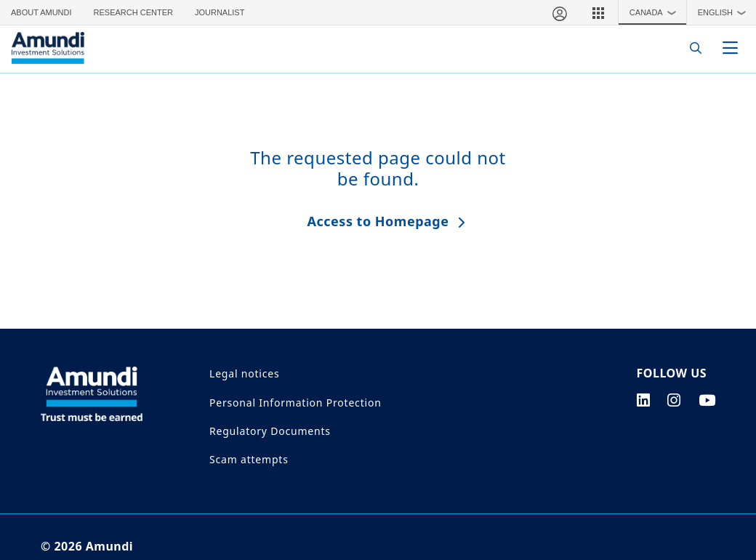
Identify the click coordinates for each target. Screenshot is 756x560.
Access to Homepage (378, 221)
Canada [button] (656, 12)
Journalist (220, 12)
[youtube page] (707, 400)
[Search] (692, 48)
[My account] (559, 12)
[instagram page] (674, 400)
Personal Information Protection (295, 403)
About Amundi (41, 12)
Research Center (133, 12)
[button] (598, 12)
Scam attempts (249, 459)
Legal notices (244, 373)
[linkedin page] (644, 400)
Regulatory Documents (270, 431)
